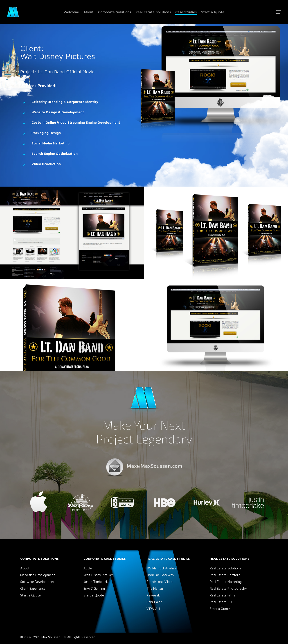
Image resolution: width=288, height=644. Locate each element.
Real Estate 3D (221, 602)
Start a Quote (30, 595)
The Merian (155, 588)
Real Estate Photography (228, 588)
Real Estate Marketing (226, 582)
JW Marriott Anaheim (162, 568)
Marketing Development (38, 575)
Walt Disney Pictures (99, 575)
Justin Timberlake (96, 582)
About (25, 568)
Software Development (37, 582)
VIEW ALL (154, 609)
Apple (88, 568)
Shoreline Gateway (160, 575)
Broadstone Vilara (160, 582)
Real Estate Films (222, 595)
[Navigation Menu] (279, 12)
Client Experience (33, 588)
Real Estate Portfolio (225, 575)
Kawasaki (153, 595)
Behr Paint (154, 602)
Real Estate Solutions (225, 568)
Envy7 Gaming (94, 588)
